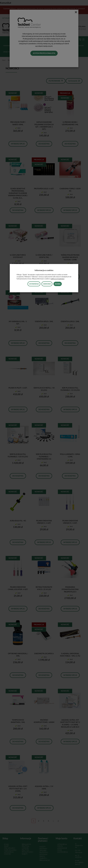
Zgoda (58, 284)
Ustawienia (34, 284)
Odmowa (47, 284)
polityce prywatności (58, 279)
